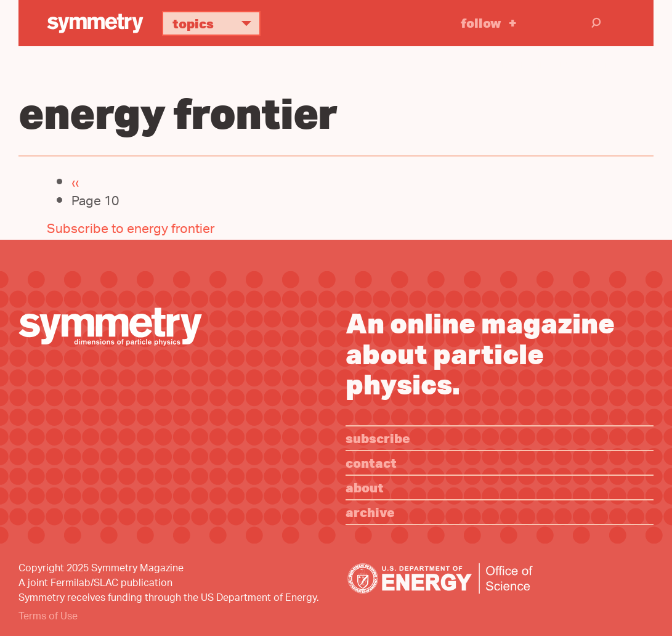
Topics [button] (217, 23)
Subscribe (378, 438)
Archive (370, 512)
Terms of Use (48, 617)
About (365, 487)
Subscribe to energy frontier (131, 230)
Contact (371, 463)
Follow (481, 22)
